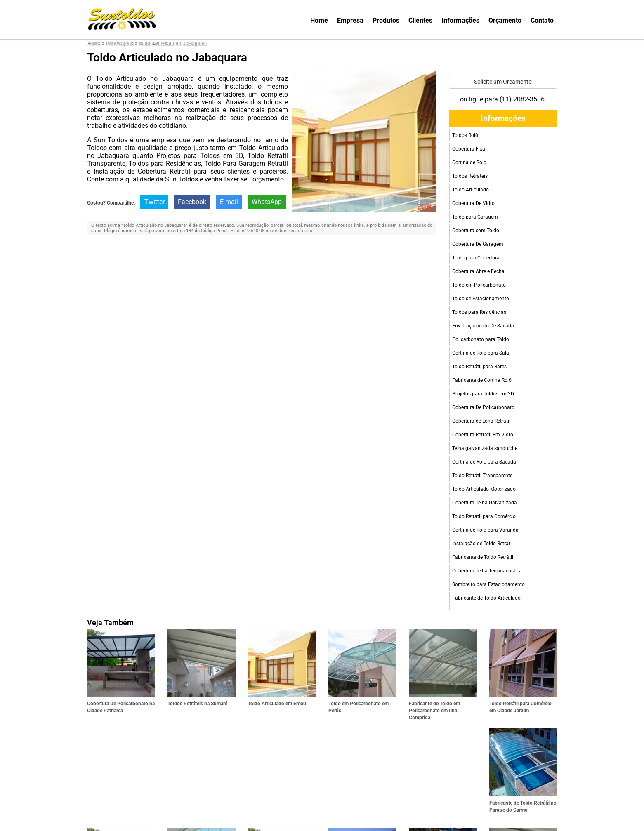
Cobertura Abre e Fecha (478, 271)
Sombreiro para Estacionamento (488, 584)
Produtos (386, 20)
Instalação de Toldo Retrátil (482, 544)
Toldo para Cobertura (476, 258)
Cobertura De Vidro (473, 203)
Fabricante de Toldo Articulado (486, 598)
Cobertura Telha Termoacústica (487, 571)
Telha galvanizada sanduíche (485, 448)
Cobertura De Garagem (478, 244)
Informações (460, 20)
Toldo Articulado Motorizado (484, 489)
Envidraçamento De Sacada (483, 326)
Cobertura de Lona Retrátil (481, 421)
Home (319, 20)
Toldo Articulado (471, 190)
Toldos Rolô (465, 135)
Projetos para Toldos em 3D (483, 394)
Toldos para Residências (479, 312)
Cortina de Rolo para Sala (481, 353)
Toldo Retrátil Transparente (482, 476)
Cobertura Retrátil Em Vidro (483, 435)
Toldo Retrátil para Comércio (484, 516)
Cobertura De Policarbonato (483, 407)
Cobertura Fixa (469, 149)
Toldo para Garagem (475, 217)
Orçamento (505, 20)
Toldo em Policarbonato (479, 285)
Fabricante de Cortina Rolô (482, 380)
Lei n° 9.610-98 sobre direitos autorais (273, 231)
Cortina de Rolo (469, 162)
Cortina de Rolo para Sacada (484, 462)
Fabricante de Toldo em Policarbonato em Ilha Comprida (434, 711)
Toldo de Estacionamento (481, 299)
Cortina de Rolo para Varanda (485, 530)
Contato (542, 20)
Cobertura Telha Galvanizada (485, 503)
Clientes (420, 20)
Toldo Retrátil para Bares (479, 367)
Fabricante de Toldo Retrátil (483, 557)
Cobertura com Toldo (476, 231)
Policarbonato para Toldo (481, 339)
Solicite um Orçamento (503, 82)
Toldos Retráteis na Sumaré (197, 704)
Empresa (350, 20)
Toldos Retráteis (470, 176)
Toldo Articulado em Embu (277, 704)
